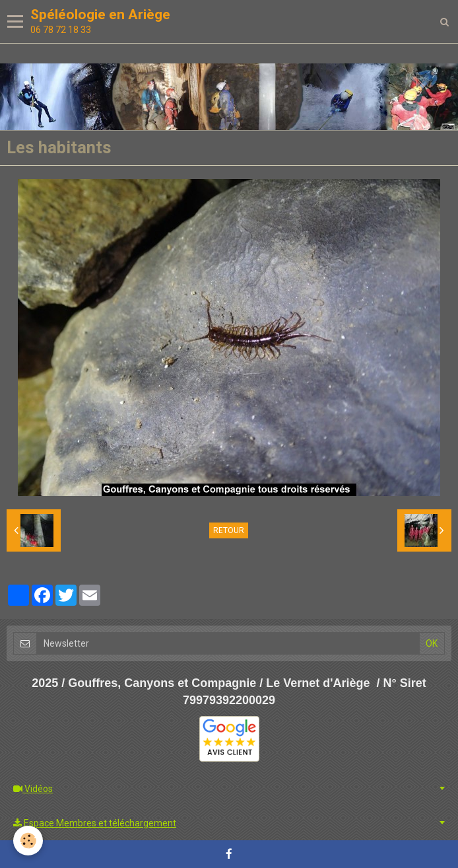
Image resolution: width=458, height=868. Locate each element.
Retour (229, 530)
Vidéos (33, 789)
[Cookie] (28, 841)
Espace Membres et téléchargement (95, 823)
